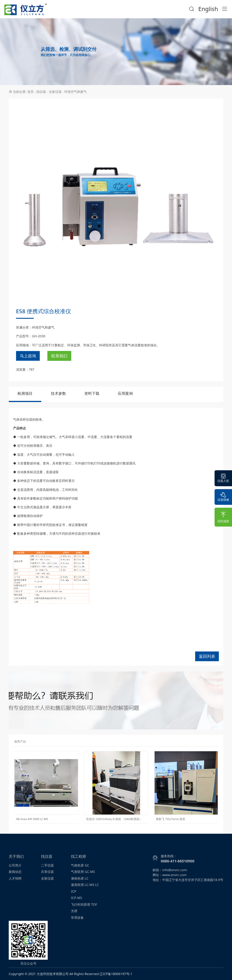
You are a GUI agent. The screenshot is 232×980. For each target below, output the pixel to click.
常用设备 (77, 917)
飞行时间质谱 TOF (84, 904)
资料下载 (92, 393)
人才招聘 (15, 878)
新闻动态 (15, 872)
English (208, 9)
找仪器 (41, 92)
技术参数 (58, 393)
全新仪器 (55, 92)
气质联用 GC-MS (83, 872)
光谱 (74, 911)
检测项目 (25, 393)
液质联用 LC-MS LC (85, 885)
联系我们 (59, 356)
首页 (31, 92)
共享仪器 (47, 872)
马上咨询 (28, 356)
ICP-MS (76, 898)
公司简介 (15, 865)
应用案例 (125, 393)
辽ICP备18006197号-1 (116, 974)
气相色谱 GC (80, 865)
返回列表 (207, 656)
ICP (74, 891)
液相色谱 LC (80, 878)
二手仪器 (47, 865)
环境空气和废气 (75, 92)
